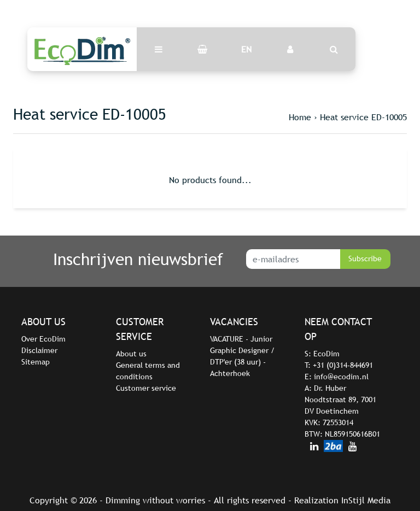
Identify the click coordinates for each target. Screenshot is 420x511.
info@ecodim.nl (341, 377)
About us (131, 354)
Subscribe (365, 259)
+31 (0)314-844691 (343, 365)
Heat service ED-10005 (363, 117)
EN (246, 49)
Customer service (146, 388)
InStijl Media (366, 500)
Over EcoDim (43, 339)
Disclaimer (39, 350)
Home (300, 117)
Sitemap (36, 362)
